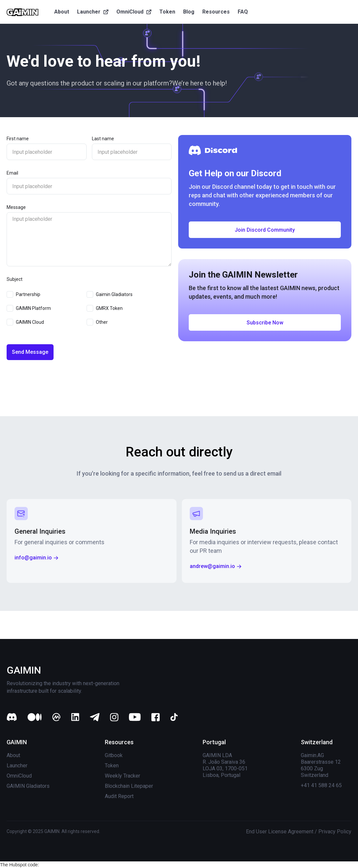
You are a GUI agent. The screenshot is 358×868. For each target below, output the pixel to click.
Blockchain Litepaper (129, 786)
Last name (103, 139)
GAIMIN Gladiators (28, 786)
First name (18, 139)
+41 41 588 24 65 (321, 785)
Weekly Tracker (122, 776)
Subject (15, 279)
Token (112, 766)
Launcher (17, 766)
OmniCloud (19, 776)
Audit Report (119, 796)
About (13, 755)
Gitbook (114, 755)
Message (16, 207)
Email (12, 173)
